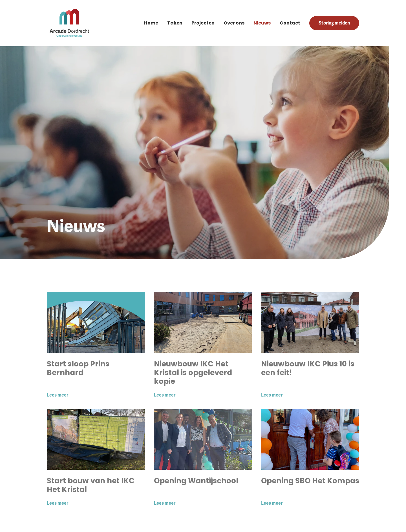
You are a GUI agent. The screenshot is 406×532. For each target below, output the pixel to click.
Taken (175, 23)
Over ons (234, 23)
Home (151, 23)
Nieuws (262, 23)
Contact (290, 23)
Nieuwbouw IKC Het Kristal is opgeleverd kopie (193, 373)
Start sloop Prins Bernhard (78, 368)
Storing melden (334, 23)
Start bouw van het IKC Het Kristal (91, 485)
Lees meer (58, 395)
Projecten (203, 23)
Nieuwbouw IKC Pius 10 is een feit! (308, 368)
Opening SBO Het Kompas (310, 481)
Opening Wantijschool (196, 481)
